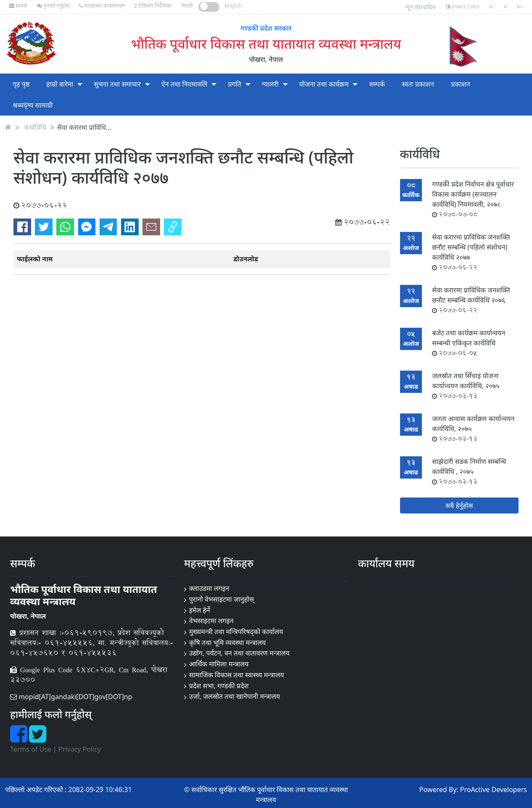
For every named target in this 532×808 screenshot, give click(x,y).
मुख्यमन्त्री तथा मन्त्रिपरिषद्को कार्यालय (236, 632)
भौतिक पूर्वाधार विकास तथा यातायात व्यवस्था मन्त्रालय (266, 43)
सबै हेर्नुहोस (459, 505)
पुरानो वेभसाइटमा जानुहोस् (221, 599)
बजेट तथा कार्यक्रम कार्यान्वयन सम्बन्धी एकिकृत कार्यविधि (469, 343)
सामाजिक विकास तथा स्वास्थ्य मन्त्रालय (237, 675)
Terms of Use (31, 749)
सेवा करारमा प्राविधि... (84, 127)
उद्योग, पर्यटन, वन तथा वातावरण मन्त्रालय (239, 653)
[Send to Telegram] (108, 227)
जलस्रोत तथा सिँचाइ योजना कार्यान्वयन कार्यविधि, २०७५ (466, 386)
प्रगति (235, 84)
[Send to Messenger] (87, 227)
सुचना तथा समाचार (117, 84)
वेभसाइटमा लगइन (211, 621)
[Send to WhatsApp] (65, 227)
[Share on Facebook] (22, 227)
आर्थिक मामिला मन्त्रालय (219, 664)
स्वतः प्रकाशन (418, 84)
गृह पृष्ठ (21, 84)
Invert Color (463, 7)
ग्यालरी (270, 84)
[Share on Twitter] (44, 227)
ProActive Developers (494, 790)
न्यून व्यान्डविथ (420, 7)
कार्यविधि (35, 127)
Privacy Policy (80, 749)
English (233, 6)
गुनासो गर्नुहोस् (53, 6)
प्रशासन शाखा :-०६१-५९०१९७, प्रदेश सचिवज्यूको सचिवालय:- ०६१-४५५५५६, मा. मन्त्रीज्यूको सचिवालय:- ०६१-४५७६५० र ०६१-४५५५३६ (92, 643)
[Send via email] (151, 227)
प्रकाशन (460, 84)
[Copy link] (173, 227)
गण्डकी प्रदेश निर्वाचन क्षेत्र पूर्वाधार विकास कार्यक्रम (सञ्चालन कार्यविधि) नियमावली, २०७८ (473, 199)
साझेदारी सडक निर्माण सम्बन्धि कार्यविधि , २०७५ (469, 471)
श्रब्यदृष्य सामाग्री (33, 105)
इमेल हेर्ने (200, 610)
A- (492, 7)
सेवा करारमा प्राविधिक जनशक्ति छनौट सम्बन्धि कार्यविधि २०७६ (471, 300)
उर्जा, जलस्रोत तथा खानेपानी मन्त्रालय (234, 696)
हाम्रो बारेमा (60, 84)
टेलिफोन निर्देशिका (153, 6)
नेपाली (187, 6)
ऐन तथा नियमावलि (184, 84)
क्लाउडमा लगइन (209, 588)
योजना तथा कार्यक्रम (324, 84)
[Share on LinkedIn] (130, 227)
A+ (520, 7)
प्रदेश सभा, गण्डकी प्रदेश (219, 686)
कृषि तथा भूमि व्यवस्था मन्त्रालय (228, 642)
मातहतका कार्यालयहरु (102, 6)
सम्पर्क (18, 6)
